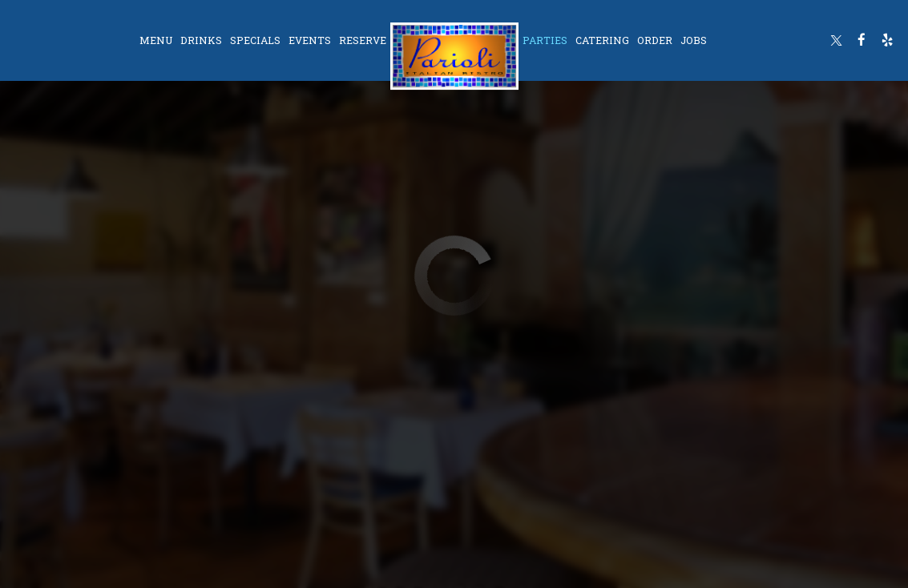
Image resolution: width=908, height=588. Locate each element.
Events (310, 40)
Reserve (363, 40)
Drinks (201, 40)
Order (655, 40)
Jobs (694, 40)
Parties (545, 40)
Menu (156, 40)
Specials (255, 40)
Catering (602, 40)
